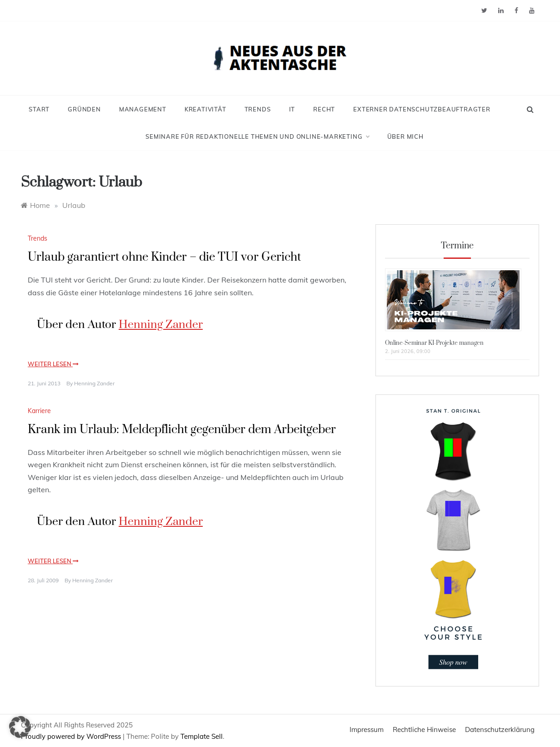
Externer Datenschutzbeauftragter (422, 109)
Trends (258, 109)
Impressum (367, 729)
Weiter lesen (53, 364)
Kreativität (205, 109)
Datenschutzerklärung (500, 729)
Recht (324, 109)
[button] (20, 727)
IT (292, 109)
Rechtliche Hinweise (424, 729)
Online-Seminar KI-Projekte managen (434, 343)
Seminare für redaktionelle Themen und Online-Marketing (257, 136)
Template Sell (202, 736)
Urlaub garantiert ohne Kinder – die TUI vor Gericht (164, 257)
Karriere (39, 411)
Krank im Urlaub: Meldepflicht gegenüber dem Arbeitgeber (182, 430)
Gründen (84, 109)
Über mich (405, 136)
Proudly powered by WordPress (72, 736)
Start (39, 109)
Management (143, 109)
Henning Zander (161, 325)
